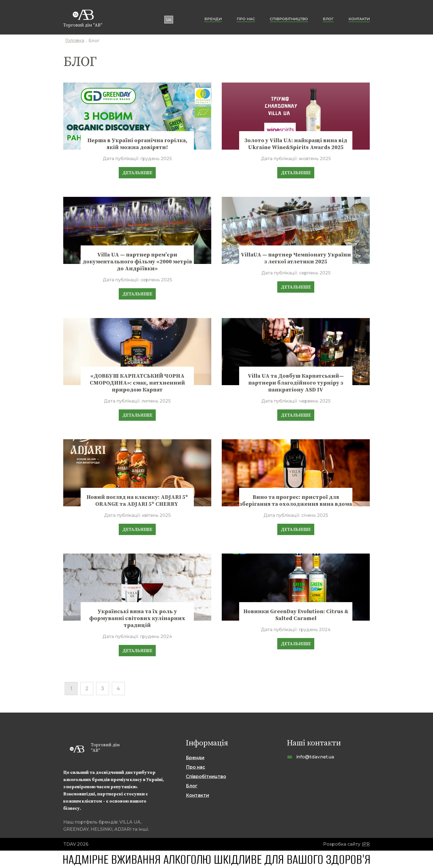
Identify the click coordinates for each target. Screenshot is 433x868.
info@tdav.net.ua (315, 757)
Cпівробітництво (289, 19)
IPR (366, 844)
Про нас (246, 19)
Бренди (213, 19)
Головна (75, 41)
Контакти (359, 19)
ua (169, 20)
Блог (328, 19)
